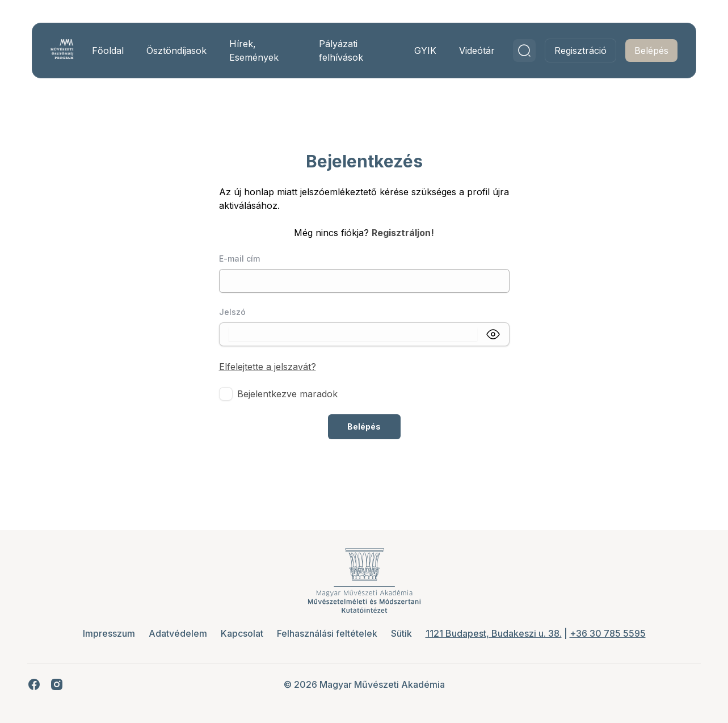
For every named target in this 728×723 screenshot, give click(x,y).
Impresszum (109, 633)
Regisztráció (580, 51)
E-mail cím (239, 258)
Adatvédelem (178, 633)
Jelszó (232, 312)
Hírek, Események (254, 51)
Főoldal (108, 51)
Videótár (477, 51)
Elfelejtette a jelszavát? (268, 367)
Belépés (651, 51)
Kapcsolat (242, 633)
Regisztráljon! (403, 233)
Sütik (401, 633)
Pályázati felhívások (341, 51)
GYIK (425, 51)
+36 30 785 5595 (608, 633)
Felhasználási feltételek (327, 633)
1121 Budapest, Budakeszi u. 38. (494, 633)
